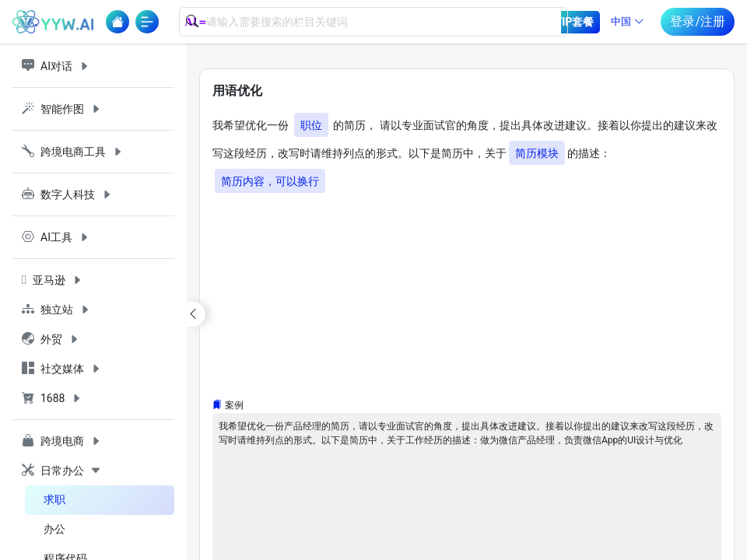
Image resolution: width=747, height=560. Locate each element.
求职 (54, 499)
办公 (54, 529)
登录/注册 (698, 21)
